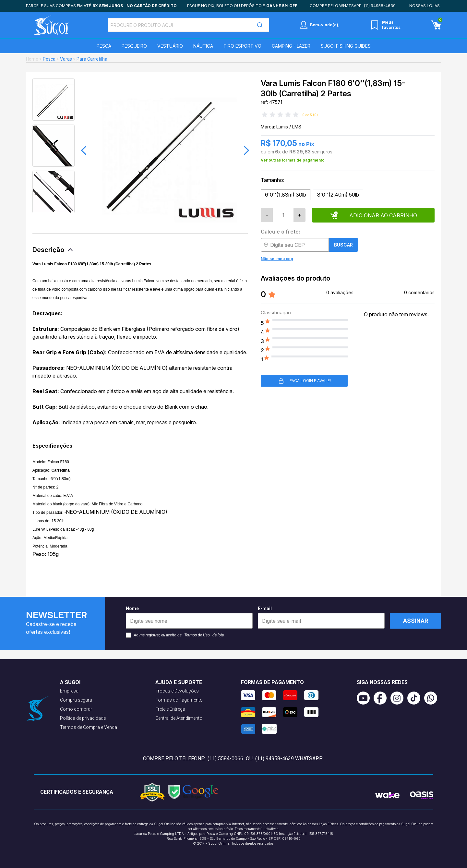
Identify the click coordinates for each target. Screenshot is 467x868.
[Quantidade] (283, 215)
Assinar (416, 621)
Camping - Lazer (291, 46)
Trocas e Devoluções (177, 691)
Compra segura (76, 700)
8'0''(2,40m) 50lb (338, 195)
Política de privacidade (83, 718)
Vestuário (170, 46)
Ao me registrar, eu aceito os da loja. (175, 635)
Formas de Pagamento (179, 700)
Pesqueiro (134, 46)
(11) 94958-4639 (380, 6)
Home (32, 59)
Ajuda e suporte (179, 682)
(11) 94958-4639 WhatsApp (289, 759)
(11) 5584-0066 (225, 759)
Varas (66, 59)
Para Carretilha (92, 59)
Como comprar (76, 709)
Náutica (203, 46)
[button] (84, 151)
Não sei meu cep (277, 259)
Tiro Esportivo (242, 46)
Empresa (69, 691)
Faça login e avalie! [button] (304, 381)
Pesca (104, 46)
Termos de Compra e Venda (89, 727)
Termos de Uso (197, 635)
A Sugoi (70, 682)
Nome (189, 617)
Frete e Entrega (170, 709)
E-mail (321, 617)
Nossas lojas (425, 6)
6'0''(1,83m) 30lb (286, 195)
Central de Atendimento (179, 718)
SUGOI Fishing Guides (346, 46)
